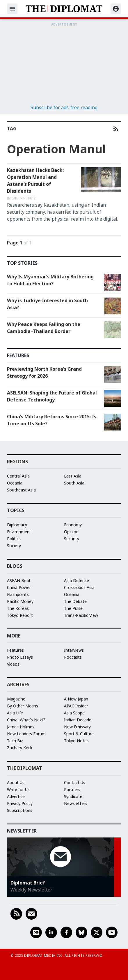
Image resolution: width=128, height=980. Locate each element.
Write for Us (18, 789)
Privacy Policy (20, 803)
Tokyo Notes (76, 741)
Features (15, 650)
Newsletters (76, 803)
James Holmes (21, 727)
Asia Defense (77, 580)
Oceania (15, 483)
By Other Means (23, 706)
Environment (19, 532)
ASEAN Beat (19, 580)
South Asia (74, 483)
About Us (16, 782)
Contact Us (75, 782)
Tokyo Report (20, 615)
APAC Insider (76, 706)
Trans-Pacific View (81, 615)
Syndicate (73, 796)
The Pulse (73, 608)
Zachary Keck (20, 748)
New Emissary (77, 727)
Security (72, 539)
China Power (19, 587)
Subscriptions (20, 810)
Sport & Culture (79, 734)
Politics (14, 539)
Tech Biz (15, 741)
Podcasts (73, 657)
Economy (73, 525)
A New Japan (76, 699)
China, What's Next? (26, 720)
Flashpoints (18, 594)
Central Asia (18, 476)
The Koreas (18, 608)
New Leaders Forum (26, 734)
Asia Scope (74, 713)
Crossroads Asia (79, 587)
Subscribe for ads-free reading (64, 107)
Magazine (16, 699)
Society (14, 546)
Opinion (71, 532)
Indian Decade (78, 720)
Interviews (74, 650)
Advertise (16, 796)
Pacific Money (20, 601)
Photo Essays (20, 657)
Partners (72, 789)
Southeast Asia (21, 490)
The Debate (75, 601)
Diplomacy (17, 525)
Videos (13, 664)
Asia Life (15, 713)
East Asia (73, 476)
